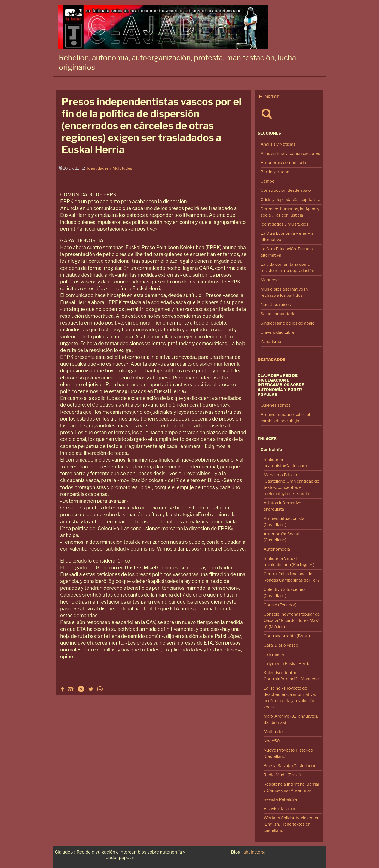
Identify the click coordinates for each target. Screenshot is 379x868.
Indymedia (274, 654)
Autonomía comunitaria (283, 163)
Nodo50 (272, 741)
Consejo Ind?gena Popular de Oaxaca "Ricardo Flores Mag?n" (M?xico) (292, 620)
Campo (268, 181)
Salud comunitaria (278, 314)
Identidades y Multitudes (285, 224)
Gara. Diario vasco (281, 645)
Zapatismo (271, 342)
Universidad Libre (277, 332)
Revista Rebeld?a (280, 799)
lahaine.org (253, 852)
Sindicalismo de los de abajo (288, 323)
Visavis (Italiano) (279, 809)
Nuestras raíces (276, 305)
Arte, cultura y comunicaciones (290, 153)
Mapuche (270, 280)
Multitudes (274, 732)
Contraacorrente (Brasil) (287, 636)
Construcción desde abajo (286, 190)
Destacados (271, 360)
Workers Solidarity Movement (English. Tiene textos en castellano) (292, 824)
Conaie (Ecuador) (280, 605)
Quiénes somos (276, 405)
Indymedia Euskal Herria (287, 664)
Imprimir (269, 96)
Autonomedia (277, 549)
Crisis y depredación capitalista (291, 200)
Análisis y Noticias (278, 144)
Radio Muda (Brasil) (282, 775)
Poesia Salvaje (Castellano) (289, 766)
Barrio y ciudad (275, 172)
